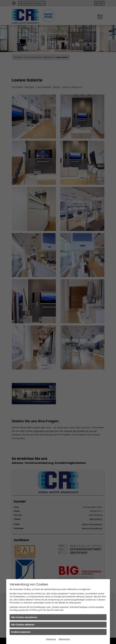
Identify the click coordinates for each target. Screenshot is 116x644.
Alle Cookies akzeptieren (24, 617)
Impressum (51, 639)
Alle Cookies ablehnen (23, 625)
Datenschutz (64, 639)
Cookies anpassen (21, 632)
